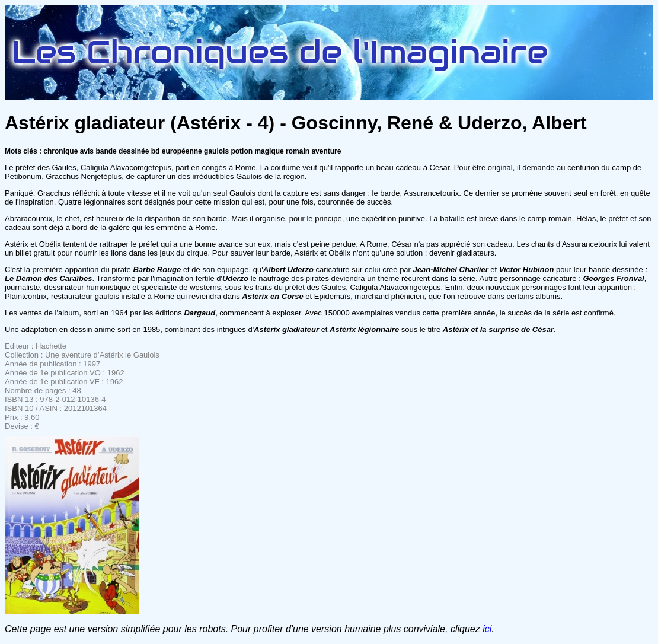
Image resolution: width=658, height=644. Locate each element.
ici (487, 629)
